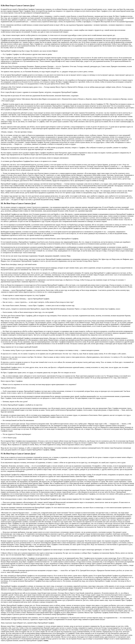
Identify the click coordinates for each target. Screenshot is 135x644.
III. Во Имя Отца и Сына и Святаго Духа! (18, 203)
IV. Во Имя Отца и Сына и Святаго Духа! (18, 454)
